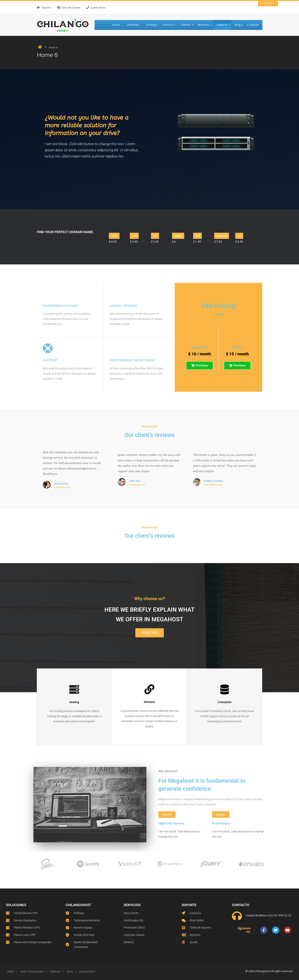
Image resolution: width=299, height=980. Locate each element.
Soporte (46, 8)
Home (10, 972)
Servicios (55, 972)
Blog (70, 972)
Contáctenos (87, 972)
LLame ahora (98, 8)
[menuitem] (118, 25)
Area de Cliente (71, 8)
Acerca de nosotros (32, 972)
